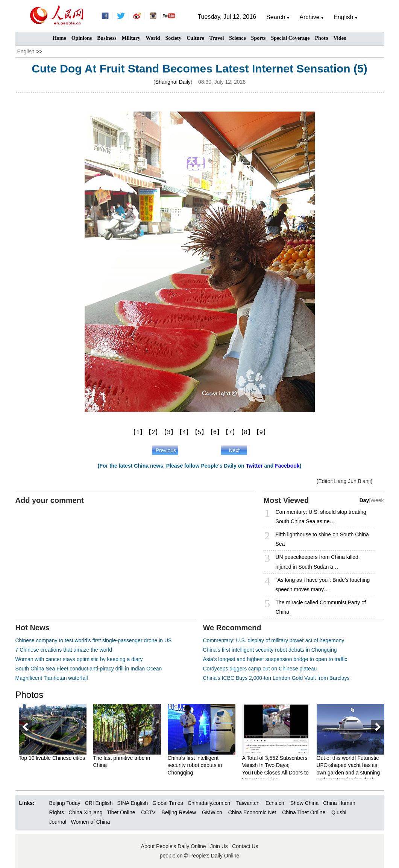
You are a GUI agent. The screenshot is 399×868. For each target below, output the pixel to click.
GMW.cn (213, 812)
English (26, 51)
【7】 (230, 432)
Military (131, 38)
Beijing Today (65, 803)
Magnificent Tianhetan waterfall (52, 678)
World (153, 38)
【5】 (199, 432)
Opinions (82, 38)
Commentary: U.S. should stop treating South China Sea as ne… (321, 517)
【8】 (246, 432)
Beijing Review (179, 812)
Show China (305, 803)
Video (340, 38)
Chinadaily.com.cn (209, 803)
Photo (322, 38)
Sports (259, 38)
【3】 (169, 432)
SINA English (132, 803)
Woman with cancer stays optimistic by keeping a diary (79, 659)
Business (107, 38)
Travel (217, 38)
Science (237, 38)
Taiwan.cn (248, 803)
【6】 (215, 432)
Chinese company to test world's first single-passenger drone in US (94, 640)
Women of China (90, 822)
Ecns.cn (275, 803)
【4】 (184, 432)
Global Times (168, 803)
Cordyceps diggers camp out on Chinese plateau (260, 669)
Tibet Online (121, 812)
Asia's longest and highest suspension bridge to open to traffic (275, 659)
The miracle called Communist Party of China (321, 607)
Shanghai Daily (173, 82)
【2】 (153, 432)
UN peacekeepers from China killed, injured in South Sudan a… (318, 562)
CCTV (148, 812)
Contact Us (245, 846)
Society (173, 38)
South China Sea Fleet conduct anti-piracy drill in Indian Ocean (89, 669)
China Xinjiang (85, 812)
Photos (30, 695)
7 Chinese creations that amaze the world (64, 650)
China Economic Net (252, 812)
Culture (195, 38)
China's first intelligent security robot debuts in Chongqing (270, 650)
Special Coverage (291, 38)
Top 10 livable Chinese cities (52, 758)
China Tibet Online (304, 812)
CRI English (99, 803)
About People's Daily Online (174, 846)
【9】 (261, 432)
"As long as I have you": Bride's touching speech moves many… (323, 585)
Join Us (220, 846)
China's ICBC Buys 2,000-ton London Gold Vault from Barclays (276, 678)
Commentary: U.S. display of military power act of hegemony (274, 640)
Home (59, 38)
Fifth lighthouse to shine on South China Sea (322, 539)
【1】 (138, 432)
